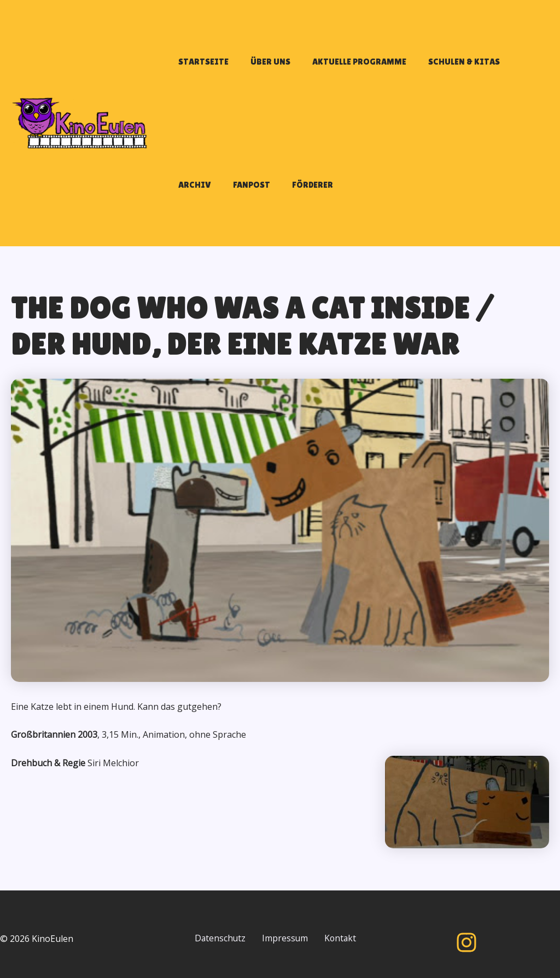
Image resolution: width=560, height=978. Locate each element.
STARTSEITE (198, 67)
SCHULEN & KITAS (426, 67)
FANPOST (191, 201)
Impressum (294, 931)
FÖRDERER (241, 201)
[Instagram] (466, 935)
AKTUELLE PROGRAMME (332, 67)
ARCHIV (489, 67)
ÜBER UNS (254, 67)
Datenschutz (223, 931)
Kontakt (214, 946)
